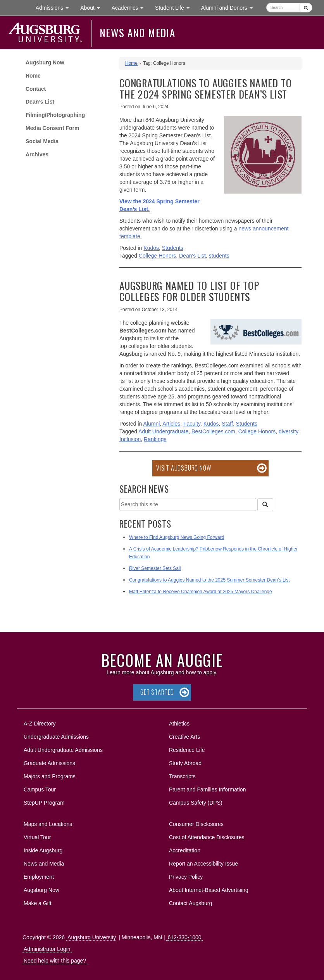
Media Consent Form (52, 128)
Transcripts (182, 776)
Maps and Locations (48, 824)
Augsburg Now (45, 62)
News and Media (137, 33)
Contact (36, 89)
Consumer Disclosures (196, 824)
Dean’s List (40, 102)
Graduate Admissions (49, 763)
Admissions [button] (55, 7)
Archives (37, 154)
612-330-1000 (184, 937)
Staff (227, 424)
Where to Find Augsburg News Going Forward (177, 537)
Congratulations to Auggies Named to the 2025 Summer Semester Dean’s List (209, 580)
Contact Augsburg (190, 903)
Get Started (157, 692)
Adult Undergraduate (163, 431)
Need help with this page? (55, 961)
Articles (171, 424)
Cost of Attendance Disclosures (207, 837)
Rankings (155, 439)
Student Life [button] (175, 7)
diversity (288, 431)
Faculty (192, 424)
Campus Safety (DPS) (196, 803)
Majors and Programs (49, 775)
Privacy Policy (186, 877)
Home (33, 76)
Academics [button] (130, 7)
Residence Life (187, 750)
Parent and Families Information (207, 790)
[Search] (265, 505)
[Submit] (306, 8)
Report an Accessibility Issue (203, 864)
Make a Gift (38, 903)
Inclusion (130, 439)
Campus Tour (40, 790)
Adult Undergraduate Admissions (63, 750)
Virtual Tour (37, 837)
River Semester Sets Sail (155, 568)
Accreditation (185, 850)
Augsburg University (92, 937)
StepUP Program (44, 803)
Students (173, 248)
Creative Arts (184, 737)
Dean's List (192, 256)
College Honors (158, 256)
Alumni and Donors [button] (230, 7)
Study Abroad (185, 763)
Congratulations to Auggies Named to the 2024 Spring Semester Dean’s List (205, 88)
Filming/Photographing (55, 115)
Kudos (151, 248)
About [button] (93, 10)
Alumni (152, 424)
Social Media (42, 141)
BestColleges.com (213, 431)
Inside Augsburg (43, 850)
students (219, 256)
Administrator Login (47, 949)
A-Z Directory (40, 724)
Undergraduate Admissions (56, 737)
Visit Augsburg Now (184, 468)
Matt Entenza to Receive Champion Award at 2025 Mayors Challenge (201, 592)
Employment (39, 877)
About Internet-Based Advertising (209, 890)
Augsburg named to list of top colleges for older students (189, 291)
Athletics (179, 724)
